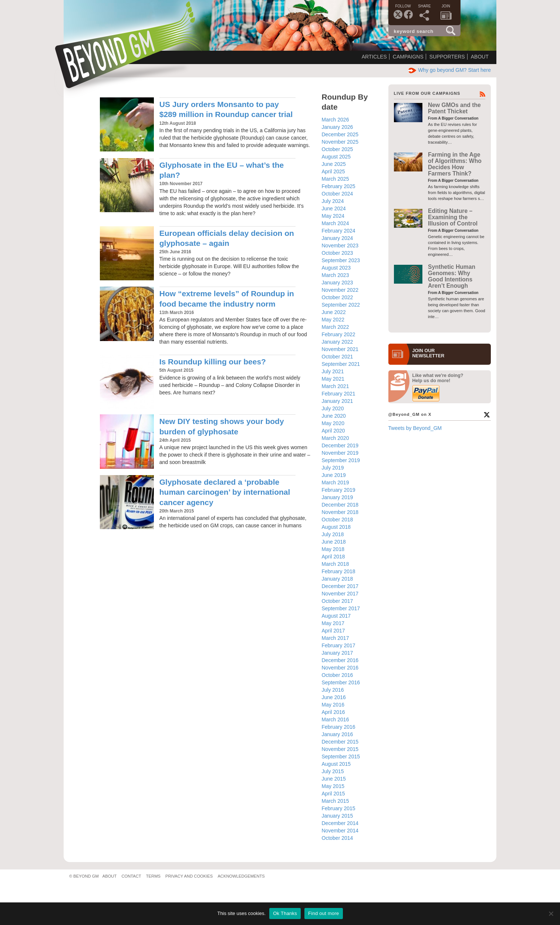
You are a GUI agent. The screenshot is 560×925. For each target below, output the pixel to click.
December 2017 (340, 586)
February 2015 (339, 808)
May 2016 (333, 705)
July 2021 (333, 371)
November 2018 (340, 512)
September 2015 (341, 757)
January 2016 (338, 734)
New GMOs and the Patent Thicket (454, 108)
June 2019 (334, 475)
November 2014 (340, 831)
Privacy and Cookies (189, 876)
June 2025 (334, 164)
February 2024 (339, 231)
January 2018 (338, 579)
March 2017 (335, 638)
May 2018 (333, 549)
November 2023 (340, 246)
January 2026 (338, 127)
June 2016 (334, 697)
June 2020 (334, 416)
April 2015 (333, 794)
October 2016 (338, 675)
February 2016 (339, 727)
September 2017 (341, 608)
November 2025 (340, 142)
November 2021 (340, 349)
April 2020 (333, 431)
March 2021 (335, 386)
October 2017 (338, 601)
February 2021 (339, 394)
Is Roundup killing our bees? (213, 362)
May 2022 (333, 320)
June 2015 (334, 779)
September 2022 (341, 305)
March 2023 (335, 275)
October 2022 (338, 297)
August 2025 (336, 157)
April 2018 (333, 557)
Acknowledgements (241, 876)
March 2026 (335, 120)
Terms (153, 876)
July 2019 (333, 468)
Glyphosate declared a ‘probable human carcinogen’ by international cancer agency (225, 492)
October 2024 (338, 194)
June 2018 (334, 542)
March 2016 (335, 719)
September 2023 (341, 260)
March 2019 (335, 482)
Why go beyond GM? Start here (450, 70)
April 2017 (333, 631)
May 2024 (333, 216)
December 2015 (340, 742)
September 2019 (341, 460)
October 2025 (338, 149)
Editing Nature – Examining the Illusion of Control (453, 217)
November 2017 (340, 594)
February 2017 (339, 645)
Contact (131, 876)
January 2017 (338, 653)
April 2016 (333, 712)
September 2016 (341, 682)
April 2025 (333, 171)
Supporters (447, 57)
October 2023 (338, 253)
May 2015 (333, 786)
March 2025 (335, 179)
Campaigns (408, 57)
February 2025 (339, 186)
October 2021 (338, 357)
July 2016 (333, 690)
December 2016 (340, 660)
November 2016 (340, 668)
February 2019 (339, 490)
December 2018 (340, 505)
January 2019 (338, 497)
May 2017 (333, 623)
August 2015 (336, 764)
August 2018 (336, 527)
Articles (374, 57)
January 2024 (338, 238)
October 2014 (338, 838)
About (480, 57)
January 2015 (338, 816)
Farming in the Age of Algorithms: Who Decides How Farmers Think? (455, 164)
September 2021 (341, 364)
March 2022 (335, 327)
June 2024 (334, 208)
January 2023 (338, 283)
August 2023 (336, 268)
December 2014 (340, 823)
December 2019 (340, 445)
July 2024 (333, 201)
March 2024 (335, 223)
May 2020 (333, 423)
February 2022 (339, 334)
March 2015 (335, 801)
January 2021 (338, 401)
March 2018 (335, 564)
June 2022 (334, 312)
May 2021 (333, 379)
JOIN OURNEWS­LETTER (429, 353)
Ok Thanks (285, 913)
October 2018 (338, 520)
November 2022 (340, 290)
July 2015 (333, 771)
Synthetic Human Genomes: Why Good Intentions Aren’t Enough (452, 276)
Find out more (323, 913)
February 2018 (339, 571)
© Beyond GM (84, 876)
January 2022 (338, 342)
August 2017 (336, 616)
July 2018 (333, 534)
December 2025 (340, 134)
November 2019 (340, 453)
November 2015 (340, 749)
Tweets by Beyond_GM (415, 428)
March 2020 (335, 438)
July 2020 (333, 408)
